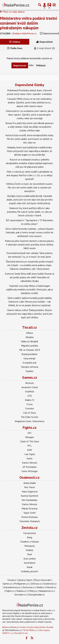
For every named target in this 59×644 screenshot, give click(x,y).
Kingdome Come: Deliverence (30, 421)
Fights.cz (30, 427)
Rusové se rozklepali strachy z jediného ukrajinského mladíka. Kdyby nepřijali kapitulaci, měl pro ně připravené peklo (29, 163)
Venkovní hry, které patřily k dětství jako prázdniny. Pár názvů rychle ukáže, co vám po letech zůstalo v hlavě (30, 212)
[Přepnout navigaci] (45, 5)
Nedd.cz (41, 587)
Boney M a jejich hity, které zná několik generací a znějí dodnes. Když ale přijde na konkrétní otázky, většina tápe (30, 127)
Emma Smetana (29, 517)
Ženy (36, 580)
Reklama (6, 627)
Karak (30, 567)
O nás (25, 633)
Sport (29, 580)
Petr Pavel (29, 487)
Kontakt (50, 627)
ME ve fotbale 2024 (30, 350)
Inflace (29, 333)
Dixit (30, 554)
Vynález (29, 371)
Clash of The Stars (30, 441)
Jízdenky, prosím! (29, 571)
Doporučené (44, 42)
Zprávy (22, 580)
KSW (29, 450)
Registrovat (20, 65)
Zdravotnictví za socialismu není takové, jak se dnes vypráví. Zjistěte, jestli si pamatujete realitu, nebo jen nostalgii (30, 115)
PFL (30, 446)
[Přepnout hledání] (40, 5)
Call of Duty (30, 413)
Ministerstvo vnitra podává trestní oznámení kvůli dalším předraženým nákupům (29, 23)
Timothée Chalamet (30, 521)
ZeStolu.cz (36, 584)
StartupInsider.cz (36, 595)
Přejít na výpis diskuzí (12, 12)
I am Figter (30, 454)
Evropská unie (30, 363)
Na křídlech (30, 563)
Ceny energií (29, 358)
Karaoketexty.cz (12, 587)
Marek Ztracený (29, 508)
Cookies (23, 627)
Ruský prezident (29, 354)
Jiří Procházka (29, 467)
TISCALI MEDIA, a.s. (30, 630)
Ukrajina (29, 337)
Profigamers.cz (22, 584)
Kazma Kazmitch (29, 496)
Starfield (30, 391)
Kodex (43, 627)
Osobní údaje (33, 627)
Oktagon (30, 437)
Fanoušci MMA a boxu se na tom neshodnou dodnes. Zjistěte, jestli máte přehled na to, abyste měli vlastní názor (29, 102)
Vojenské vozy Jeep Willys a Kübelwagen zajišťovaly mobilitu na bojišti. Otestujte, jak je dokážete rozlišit (29, 289)
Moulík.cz (51, 587)
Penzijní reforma (30, 367)
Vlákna (15, 42)
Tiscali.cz (29, 327)
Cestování (46, 580)
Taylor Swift (29, 513)
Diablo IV (30, 400)
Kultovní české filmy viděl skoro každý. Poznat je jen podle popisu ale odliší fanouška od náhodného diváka (30, 277)
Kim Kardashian (29, 500)
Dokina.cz (21, 591)
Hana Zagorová (30, 491)
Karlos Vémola (29, 463)
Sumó (30, 458)
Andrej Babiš (30, 483)
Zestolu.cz (29, 528)
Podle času (15, 48)
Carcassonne (30, 533)
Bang (30, 537)
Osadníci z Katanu (30, 542)
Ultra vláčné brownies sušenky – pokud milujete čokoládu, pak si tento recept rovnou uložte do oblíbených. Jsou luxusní (29, 232)
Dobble (29, 550)
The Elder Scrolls (29, 417)
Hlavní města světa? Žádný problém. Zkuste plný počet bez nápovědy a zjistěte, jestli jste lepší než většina (30, 314)
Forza (29, 404)
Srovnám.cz (20, 595)
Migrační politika (29, 346)
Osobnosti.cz (29, 477)
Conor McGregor (30, 471)
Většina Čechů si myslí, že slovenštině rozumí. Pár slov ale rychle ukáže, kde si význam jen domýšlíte (29, 187)
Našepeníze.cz (46, 591)
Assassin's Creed (29, 387)
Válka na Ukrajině (29, 341)
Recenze (30, 383)
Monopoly (30, 546)
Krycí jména (29, 559)
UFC (30, 433)
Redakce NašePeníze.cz (25, 33)
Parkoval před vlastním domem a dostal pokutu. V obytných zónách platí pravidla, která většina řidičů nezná (30, 245)
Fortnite (30, 408)
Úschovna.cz (29, 587)
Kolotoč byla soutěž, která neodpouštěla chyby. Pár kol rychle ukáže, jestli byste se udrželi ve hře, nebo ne (29, 139)
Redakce (14, 627)
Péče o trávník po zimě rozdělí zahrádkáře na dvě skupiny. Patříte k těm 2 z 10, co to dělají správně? (29, 175)
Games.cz (30, 377)
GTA (30, 396)
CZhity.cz (33, 591)
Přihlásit (41, 65)
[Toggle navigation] (54, 5)
